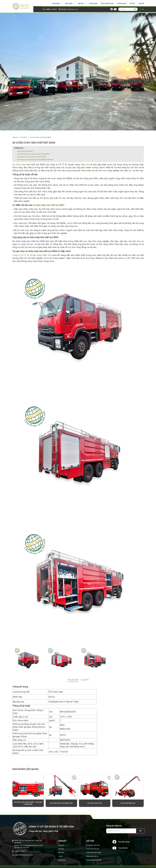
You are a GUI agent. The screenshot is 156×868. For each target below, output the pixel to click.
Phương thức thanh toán (94, 858)
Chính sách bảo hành (93, 844)
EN (143, 8)
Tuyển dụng (121, 3)
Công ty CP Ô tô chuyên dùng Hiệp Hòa (32, 254)
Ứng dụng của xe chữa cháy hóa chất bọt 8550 (32, 155)
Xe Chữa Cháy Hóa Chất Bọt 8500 (40, 136)
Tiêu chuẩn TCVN (107, 3)
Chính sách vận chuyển (94, 851)
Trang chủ (15, 136)
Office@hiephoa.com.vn (74, 8)
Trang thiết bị (85, 678)
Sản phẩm (56, 3)
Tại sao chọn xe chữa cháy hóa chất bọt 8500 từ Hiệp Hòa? (35, 158)
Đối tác (81, 3)
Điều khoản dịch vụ (92, 855)
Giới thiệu (69, 3)
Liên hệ (141, 3)
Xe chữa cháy (19, 163)
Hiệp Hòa (85, 163)
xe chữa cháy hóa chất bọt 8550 (48, 203)
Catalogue (93, 3)
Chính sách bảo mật (93, 847)
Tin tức (132, 3)
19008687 (55, 8)
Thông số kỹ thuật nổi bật (25, 150)
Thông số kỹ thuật (73, 678)
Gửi (140, 829)
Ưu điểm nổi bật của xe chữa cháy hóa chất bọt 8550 (33, 152)
